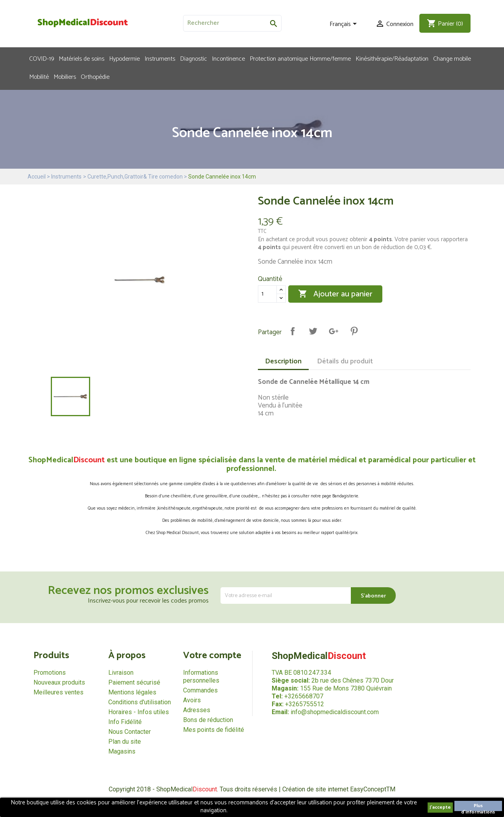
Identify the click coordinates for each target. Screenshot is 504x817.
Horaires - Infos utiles (139, 712)
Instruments (160, 58)
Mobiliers (65, 76)
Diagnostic (194, 58)
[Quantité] (267, 294)
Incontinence (228, 58)
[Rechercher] (232, 23)
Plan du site (125, 742)
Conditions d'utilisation (140, 702)
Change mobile (452, 58)
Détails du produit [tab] (345, 361)
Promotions (50, 673)
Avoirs (192, 700)
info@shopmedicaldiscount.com (335, 712)
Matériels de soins (82, 58)
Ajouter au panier (335, 294)
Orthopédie (95, 76)
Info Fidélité (125, 722)
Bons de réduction (208, 720)
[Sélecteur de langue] (345, 24)
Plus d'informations (478, 807)
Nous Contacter (130, 732)
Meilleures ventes (58, 692)
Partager (293, 331)
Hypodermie (124, 58)
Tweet (313, 331)
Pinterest (354, 331)
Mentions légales (132, 692)
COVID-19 (42, 58)
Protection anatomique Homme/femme (300, 58)
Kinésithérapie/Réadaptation (392, 58)
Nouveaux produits (59, 682)
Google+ (334, 331)
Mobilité (39, 76)
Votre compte (212, 656)
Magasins (122, 751)
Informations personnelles (201, 676)
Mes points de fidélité (214, 730)
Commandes (200, 690)
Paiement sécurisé (134, 682)
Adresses (197, 710)
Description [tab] (283, 361)
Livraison (121, 673)
